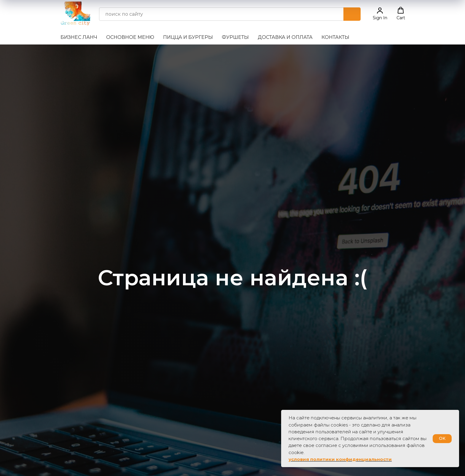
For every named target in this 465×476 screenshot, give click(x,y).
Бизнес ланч (79, 37)
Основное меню (130, 37)
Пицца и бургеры (188, 37)
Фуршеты (235, 37)
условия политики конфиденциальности (340, 459)
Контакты (335, 37)
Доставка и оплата (285, 37)
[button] (380, 14)
